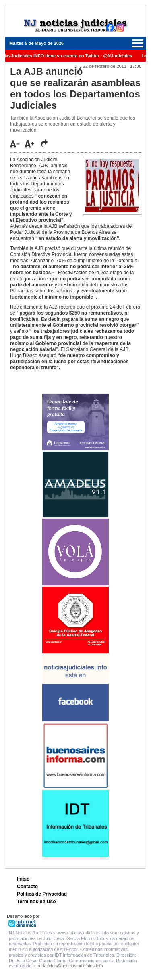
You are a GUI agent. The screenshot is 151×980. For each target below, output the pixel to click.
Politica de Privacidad (42, 894)
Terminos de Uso (36, 902)
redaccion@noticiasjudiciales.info (70, 966)
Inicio (23, 879)
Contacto (27, 887)
